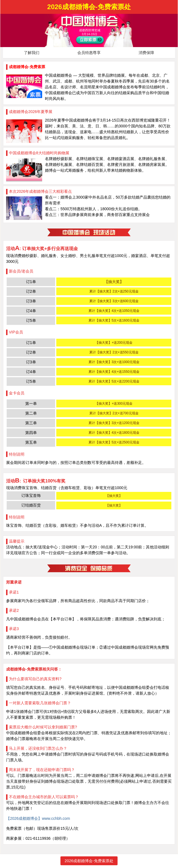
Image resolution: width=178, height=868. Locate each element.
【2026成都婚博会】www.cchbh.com (38, 818)
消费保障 (146, 53)
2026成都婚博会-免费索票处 (89, 861)
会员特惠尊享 (89, 53)
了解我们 (32, 53)
